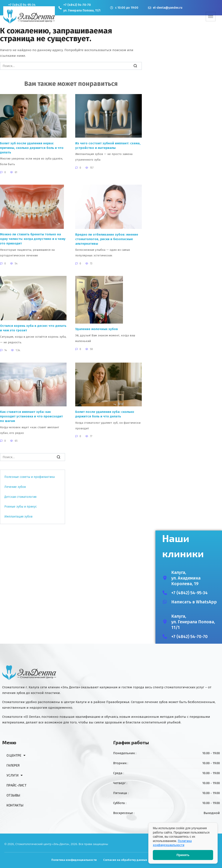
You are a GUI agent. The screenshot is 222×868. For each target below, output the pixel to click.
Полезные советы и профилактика (29, 477)
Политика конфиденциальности (74, 860)
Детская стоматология (20, 497)
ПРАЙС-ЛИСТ (16, 785)
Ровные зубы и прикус (21, 507)
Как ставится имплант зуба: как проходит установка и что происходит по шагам (31, 416)
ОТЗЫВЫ (13, 795)
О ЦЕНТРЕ (16, 755)
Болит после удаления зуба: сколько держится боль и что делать (105, 414)
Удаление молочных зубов (97, 329)
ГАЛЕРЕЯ (13, 765)
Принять (183, 855)
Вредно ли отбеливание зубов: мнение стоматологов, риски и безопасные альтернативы (107, 239)
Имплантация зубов (18, 517)
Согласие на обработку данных (125, 860)
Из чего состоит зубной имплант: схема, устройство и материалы (108, 145)
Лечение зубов (15, 487)
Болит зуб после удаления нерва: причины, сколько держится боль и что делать (32, 148)
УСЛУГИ (15, 775)
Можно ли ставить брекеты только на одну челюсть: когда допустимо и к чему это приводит (33, 239)
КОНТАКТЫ (15, 805)
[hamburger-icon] (211, 17)
